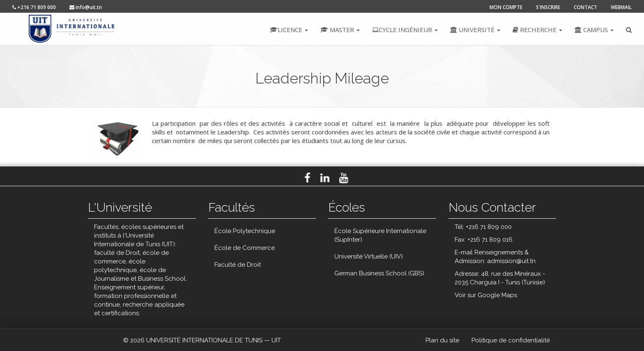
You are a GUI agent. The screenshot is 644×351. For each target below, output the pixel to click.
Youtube (344, 178)
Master (340, 30)
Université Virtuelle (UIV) (369, 256)
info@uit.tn (86, 7)
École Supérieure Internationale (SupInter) (380, 235)
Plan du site (442, 340)
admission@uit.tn (511, 261)
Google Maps (497, 295)
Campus (594, 30)
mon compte (506, 7)
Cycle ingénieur (405, 30)
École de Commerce (245, 248)
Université (475, 30)
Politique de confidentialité (511, 340)
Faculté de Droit (238, 265)
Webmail (621, 7)
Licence (289, 30)
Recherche (537, 30)
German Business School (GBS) (379, 273)
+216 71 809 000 (34, 7)
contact (585, 7)
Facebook (307, 178)
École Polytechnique (245, 231)
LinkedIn (325, 178)
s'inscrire (548, 7)
